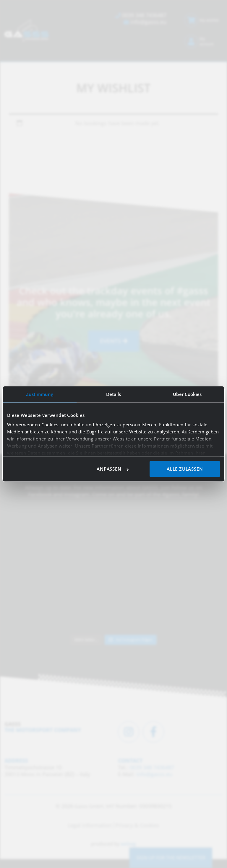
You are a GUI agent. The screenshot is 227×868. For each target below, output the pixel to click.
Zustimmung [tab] (40, 394)
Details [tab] (114, 394)
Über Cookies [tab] (187, 394)
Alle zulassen (185, 469)
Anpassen (112, 469)
